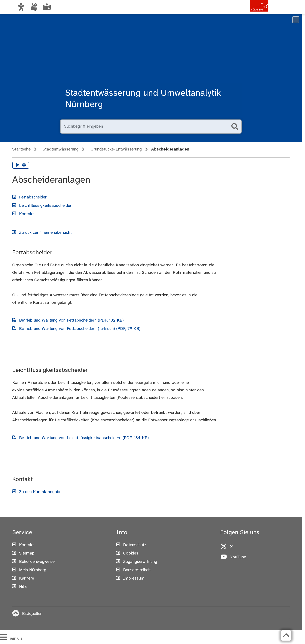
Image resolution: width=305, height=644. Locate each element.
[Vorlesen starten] (18, 165)
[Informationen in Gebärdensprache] (34, 7)
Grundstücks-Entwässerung (116, 149)
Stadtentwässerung (61, 149)
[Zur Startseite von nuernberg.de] (250, 11)
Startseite (21, 149)
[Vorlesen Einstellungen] (24, 165)
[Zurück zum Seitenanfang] (286, 635)
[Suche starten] (235, 127)
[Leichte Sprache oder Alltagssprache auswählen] (47, 7)
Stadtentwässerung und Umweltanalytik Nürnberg (143, 99)
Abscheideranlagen (170, 149)
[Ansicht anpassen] (21, 7)
